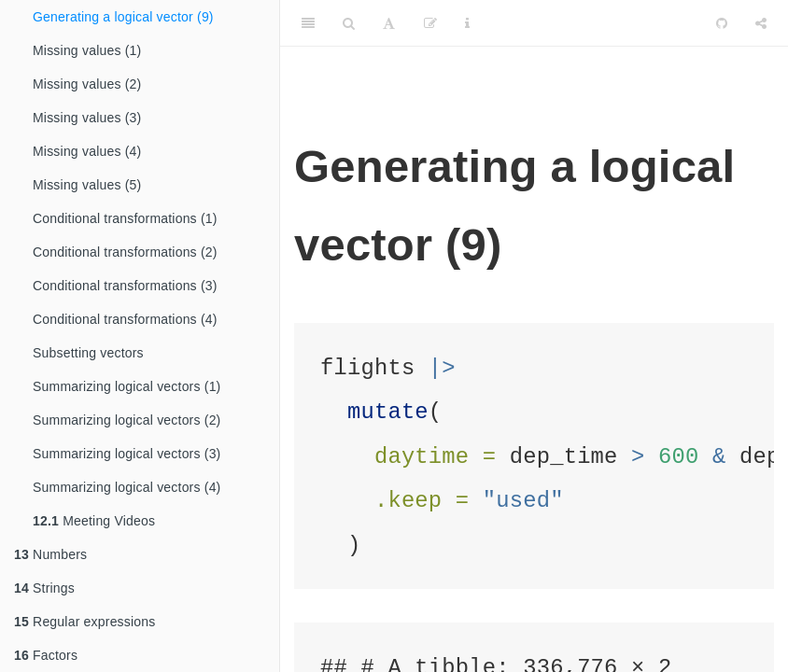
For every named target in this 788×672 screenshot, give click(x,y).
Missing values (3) (87, 118)
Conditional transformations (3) (125, 286)
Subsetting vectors (88, 353)
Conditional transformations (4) (125, 319)
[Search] (349, 23)
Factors (46, 655)
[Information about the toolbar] (467, 23)
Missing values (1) (87, 50)
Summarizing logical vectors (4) (127, 487)
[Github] (722, 23)
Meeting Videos (94, 521)
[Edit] (430, 23)
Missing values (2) (87, 84)
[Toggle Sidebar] (308, 23)
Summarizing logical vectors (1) (127, 386)
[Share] (761, 23)
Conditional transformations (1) (125, 218)
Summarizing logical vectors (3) (127, 454)
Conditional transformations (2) (125, 252)
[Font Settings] (389, 23)
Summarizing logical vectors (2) (127, 420)
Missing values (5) (87, 185)
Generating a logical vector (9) (123, 17)
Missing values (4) (87, 151)
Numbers (50, 554)
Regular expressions (85, 622)
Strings (44, 588)
